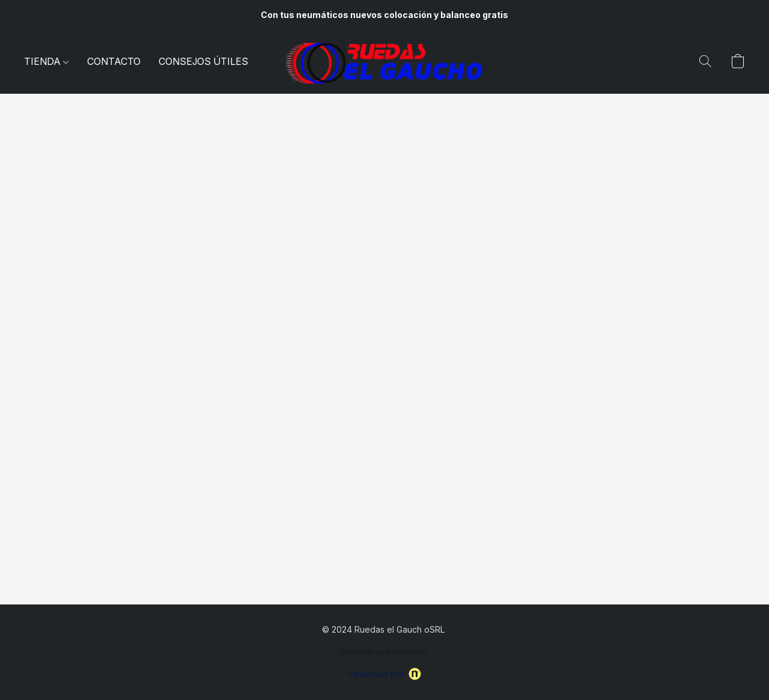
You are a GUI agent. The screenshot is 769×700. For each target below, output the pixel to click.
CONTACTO (114, 61)
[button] (384, 61)
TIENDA (46, 61)
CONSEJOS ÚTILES (203, 61)
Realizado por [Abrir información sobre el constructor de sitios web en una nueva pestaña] (385, 674)
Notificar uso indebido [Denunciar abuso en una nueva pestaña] (384, 652)
